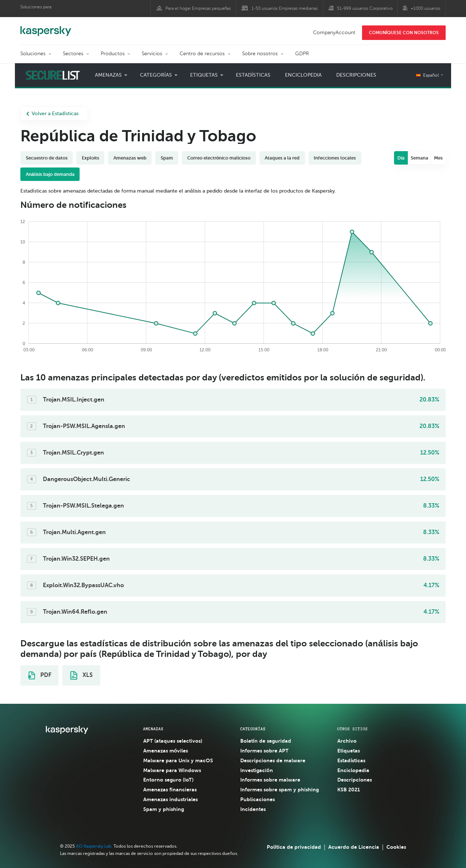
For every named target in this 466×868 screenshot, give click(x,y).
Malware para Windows (172, 770)
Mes (438, 158)
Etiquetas (204, 75)
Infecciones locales (335, 158)
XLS (81, 675)
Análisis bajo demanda (50, 174)
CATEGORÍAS (253, 729)
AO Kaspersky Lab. (94, 846)
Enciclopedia (303, 75)
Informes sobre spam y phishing (280, 790)
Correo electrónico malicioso (219, 158)
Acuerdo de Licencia (354, 847)
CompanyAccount (334, 33)
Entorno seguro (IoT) (168, 780)
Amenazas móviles (166, 751)
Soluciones (33, 54)
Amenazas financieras (170, 790)
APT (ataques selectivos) (173, 741)
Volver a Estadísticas (52, 114)
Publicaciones (258, 799)
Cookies (396, 847)
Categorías (156, 75)
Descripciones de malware (273, 760)
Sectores (73, 54)
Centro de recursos (202, 54)
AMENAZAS (153, 729)
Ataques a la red (282, 158)
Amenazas (108, 75)
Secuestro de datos (47, 158)
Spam (167, 158)
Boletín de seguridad (266, 741)
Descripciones (356, 75)
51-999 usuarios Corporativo (365, 8)
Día (401, 158)
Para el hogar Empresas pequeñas (198, 8)
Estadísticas (253, 75)
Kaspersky (46, 27)
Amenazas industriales (170, 799)
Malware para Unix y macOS (178, 760)
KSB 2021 (349, 790)
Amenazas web (130, 158)
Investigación (257, 770)
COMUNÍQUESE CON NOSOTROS (404, 33)
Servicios (152, 54)
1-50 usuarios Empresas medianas (285, 8)
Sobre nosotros (260, 54)
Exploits (91, 158)
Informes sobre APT (264, 751)
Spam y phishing (164, 809)
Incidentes (253, 809)
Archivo (347, 741)
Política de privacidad (294, 847)
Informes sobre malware (270, 780)
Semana (419, 158)
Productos (113, 54)
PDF (40, 675)
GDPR (302, 54)
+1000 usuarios (425, 8)
